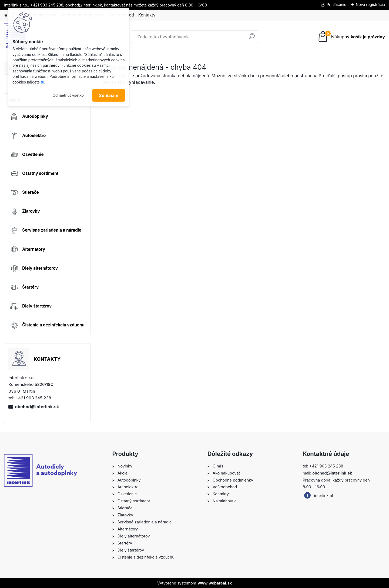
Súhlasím (109, 95)
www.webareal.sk (215, 583)
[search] (252, 39)
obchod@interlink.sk (37, 407)
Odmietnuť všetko (68, 95)
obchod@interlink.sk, (84, 5)
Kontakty (147, 15)
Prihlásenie (336, 4)
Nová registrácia (370, 4)
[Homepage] (6, 15)
